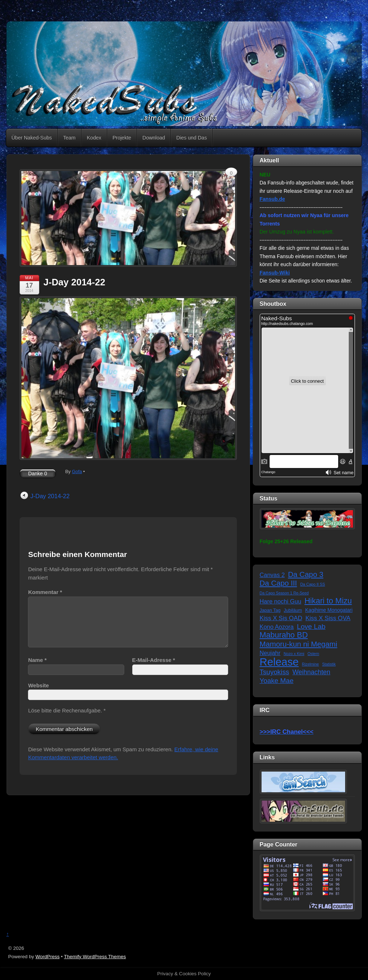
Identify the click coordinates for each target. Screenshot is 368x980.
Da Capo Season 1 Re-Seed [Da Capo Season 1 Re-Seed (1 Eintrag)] (284, 593)
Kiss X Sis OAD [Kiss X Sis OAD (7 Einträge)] (281, 618)
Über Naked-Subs (32, 138)
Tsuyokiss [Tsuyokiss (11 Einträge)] (274, 672)
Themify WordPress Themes (95, 957)
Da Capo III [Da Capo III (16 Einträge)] (278, 583)
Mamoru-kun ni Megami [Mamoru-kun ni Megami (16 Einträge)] (299, 644)
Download (154, 138)
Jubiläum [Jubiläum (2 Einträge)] (293, 610)
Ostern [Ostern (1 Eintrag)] (314, 654)
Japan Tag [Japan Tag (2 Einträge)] (270, 610)
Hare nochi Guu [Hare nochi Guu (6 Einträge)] (281, 601)
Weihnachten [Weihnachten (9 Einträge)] (311, 672)
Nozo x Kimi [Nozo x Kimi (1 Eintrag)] (294, 654)
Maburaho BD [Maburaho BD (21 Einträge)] (284, 635)
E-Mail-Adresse (154, 660)
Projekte (122, 138)
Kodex (94, 138)
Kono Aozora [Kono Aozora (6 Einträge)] (277, 627)
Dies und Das (191, 138)
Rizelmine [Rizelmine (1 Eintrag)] (310, 664)
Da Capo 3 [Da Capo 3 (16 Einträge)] (306, 574)
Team (69, 138)
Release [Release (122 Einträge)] (279, 662)
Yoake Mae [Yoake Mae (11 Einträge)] (277, 681)
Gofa (77, 471)
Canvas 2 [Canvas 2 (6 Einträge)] (272, 575)
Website (38, 685)
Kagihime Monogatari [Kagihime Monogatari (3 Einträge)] (329, 610)
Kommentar (45, 592)
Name (37, 660)
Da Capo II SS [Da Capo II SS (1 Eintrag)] (312, 584)
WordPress (48, 957)
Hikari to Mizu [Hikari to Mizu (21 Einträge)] (328, 601)
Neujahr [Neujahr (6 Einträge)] (270, 653)
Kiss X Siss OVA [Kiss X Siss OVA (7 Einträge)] (328, 618)
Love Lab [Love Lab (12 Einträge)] (311, 627)
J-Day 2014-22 (74, 282)
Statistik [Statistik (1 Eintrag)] (329, 664)
